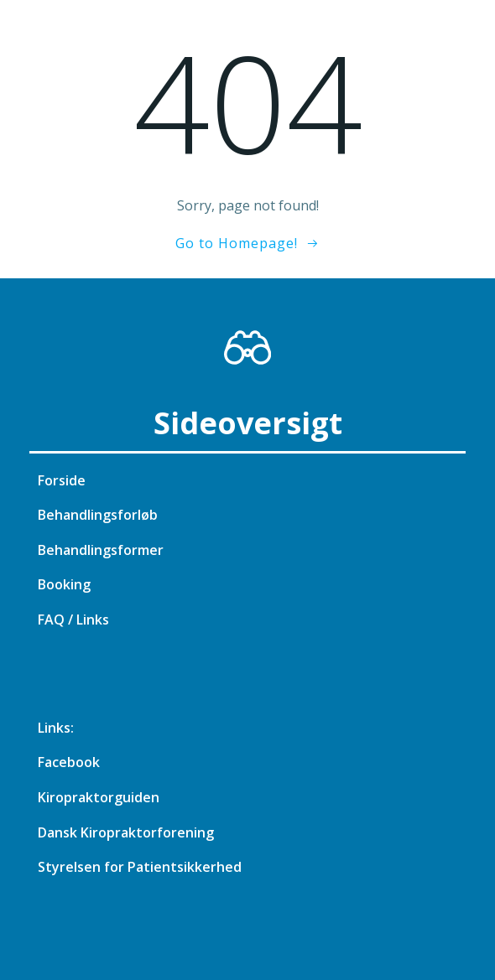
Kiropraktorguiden (99, 797)
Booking (64, 584)
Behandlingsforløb (98, 515)
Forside (62, 480)
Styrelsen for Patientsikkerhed (140, 867)
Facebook (69, 762)
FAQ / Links (73, 620)
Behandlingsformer (101, 550)
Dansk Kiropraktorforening (126, 832)
